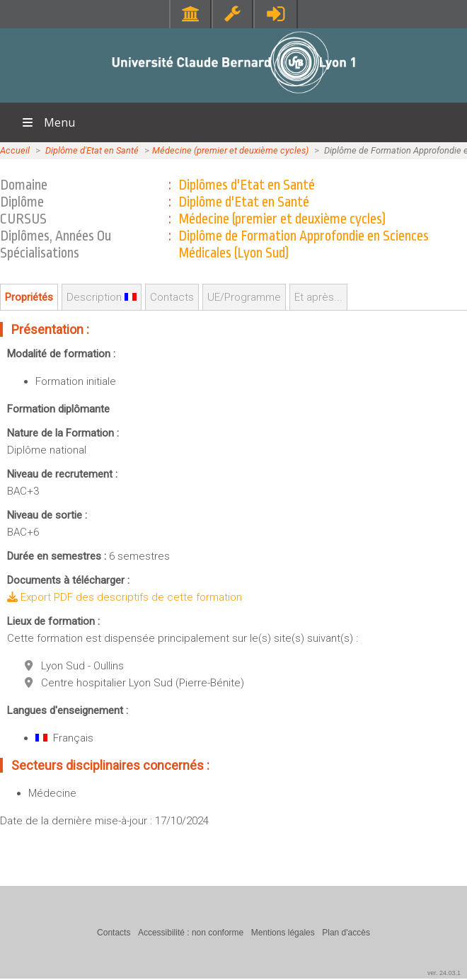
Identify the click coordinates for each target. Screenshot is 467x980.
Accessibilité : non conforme (191, 933)
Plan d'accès (346, 933)
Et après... (318, 297)
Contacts (172, 297)
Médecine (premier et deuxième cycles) (230, 150)
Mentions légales (283, 933)
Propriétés (29, 297)
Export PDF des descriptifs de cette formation (125, 597)
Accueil (15, 150)
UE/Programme (244, 297)
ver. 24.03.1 (444, 973)
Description (102, 297)
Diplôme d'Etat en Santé (92, 150)
